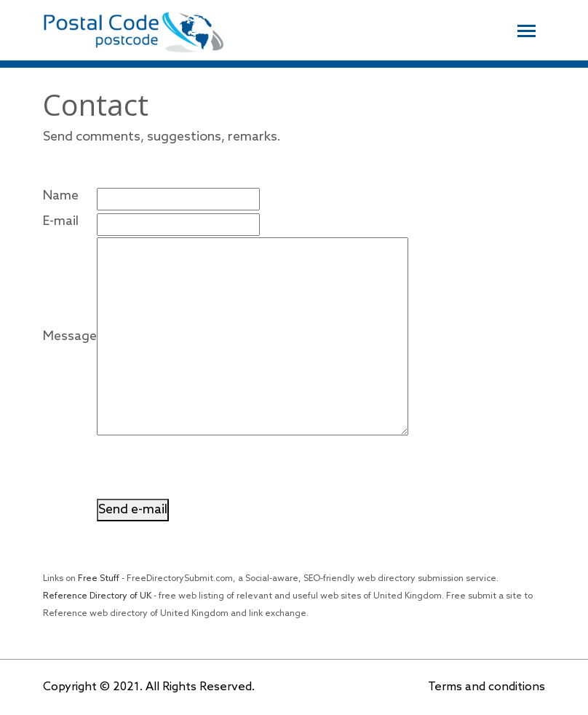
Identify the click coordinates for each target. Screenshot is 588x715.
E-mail (61, 221)
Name (61, 196)
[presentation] (207, 470)
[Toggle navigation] (527, 29)
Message (70, 336)
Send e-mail (133, 510)
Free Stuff (99, 579)
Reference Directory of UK (97, 596)
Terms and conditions (486, 687)
